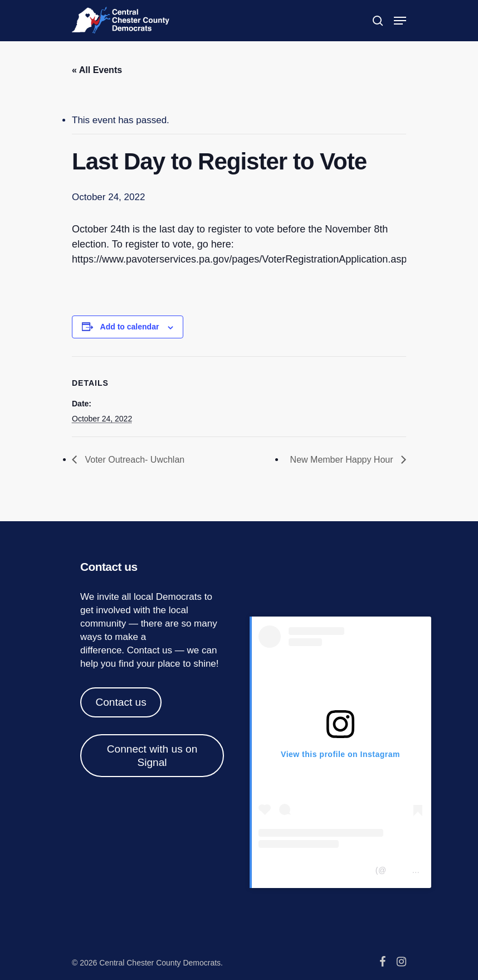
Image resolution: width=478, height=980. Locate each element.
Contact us (150, 650)
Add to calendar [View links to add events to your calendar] (130, 327)
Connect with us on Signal (152, 756)
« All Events (97, 70)
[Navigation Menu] (400, 21)
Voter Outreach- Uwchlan (133, 460)
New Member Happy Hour (343, 460)
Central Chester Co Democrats (316, 870)
